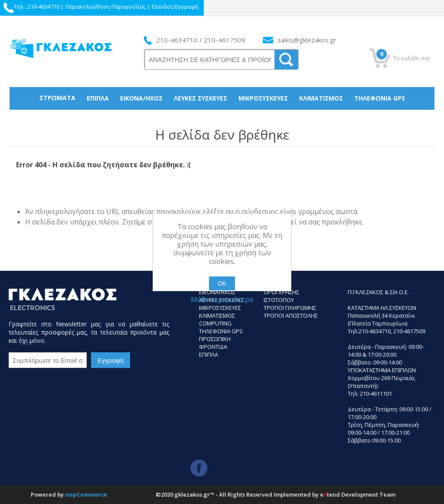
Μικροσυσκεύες (263, 98)
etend (330, 494)
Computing (215, 323)
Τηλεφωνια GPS (221, 331)
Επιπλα (209, 354)
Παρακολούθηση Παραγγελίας (106, 7)
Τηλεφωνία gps (380, 98)
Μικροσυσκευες (220, 308)
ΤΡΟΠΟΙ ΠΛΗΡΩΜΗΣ (290, 308)
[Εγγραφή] (48, 360)
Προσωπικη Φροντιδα (215, 343)
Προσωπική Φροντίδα (222, 120)
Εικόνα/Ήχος (141, 98)
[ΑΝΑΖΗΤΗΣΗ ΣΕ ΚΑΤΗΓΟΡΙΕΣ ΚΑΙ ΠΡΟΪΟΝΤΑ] (210, 60)
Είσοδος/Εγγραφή (175, 7)
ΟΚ (222, 283)
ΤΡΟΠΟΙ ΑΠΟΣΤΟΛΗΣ (291, 315)
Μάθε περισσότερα (222, 299)
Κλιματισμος (217, 315)
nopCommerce (86, 494)
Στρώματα (57, 98)
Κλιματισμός (321, 98)
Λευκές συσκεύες (201, 98)
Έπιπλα (98, 98)
